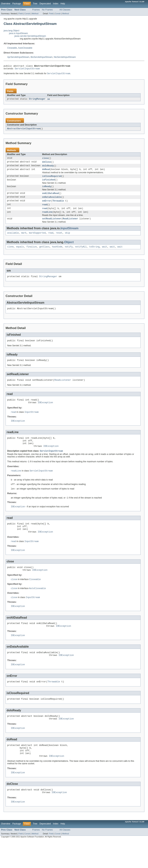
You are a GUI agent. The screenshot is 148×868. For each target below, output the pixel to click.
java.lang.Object (11, 31)
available (13, 238)
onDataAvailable (52, 201)
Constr (27, 14)
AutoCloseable (25, 48)
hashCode (57, 252)
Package (17, 4)
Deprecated (45, 4)
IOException (45, 412)
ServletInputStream (27, 70)
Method (35, 14)
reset (59, 238)
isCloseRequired (52, 179)
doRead (46, 172)
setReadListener (52, 224)
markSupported (37, 238)
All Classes (65, 10)
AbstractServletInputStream (24, 130)
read (45, 209)
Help (63, 4)
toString (94, 252)
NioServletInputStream (65, 57)
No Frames (47, 10)
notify (69, 252)
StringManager (37, 100)
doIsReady (48, 168)
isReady (47, 190)
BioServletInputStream (42, 57)
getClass (44, 252)
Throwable (58, 205)
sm (48, 100)
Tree (35, 4)
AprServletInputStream (18, 57)
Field (21, 14)
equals (20, 252)
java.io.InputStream (18, 33)
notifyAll (81, 252)
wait (105, 252)
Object (69, 248)
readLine (47, 217)
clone (10, 252)
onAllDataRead (50, 197)
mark (24, 238)
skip (67, 238)
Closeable (12, 48)
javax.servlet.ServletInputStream (30, 36)
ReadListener (70, 224)
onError (47, 205)
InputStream (69, 233)
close (45, 160)
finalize (32, 252)
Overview (6, 4)
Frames (36, 10)
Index (56, 4)
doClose (47, 164)
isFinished (49, 183)
